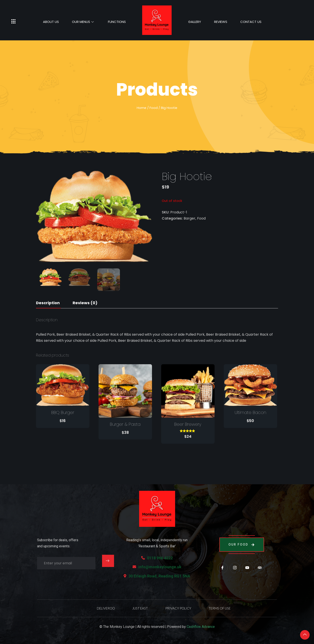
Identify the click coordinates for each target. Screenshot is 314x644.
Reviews (221, 22)
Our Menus (83, 22)
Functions (117, 22)
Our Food (242, 545)
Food (154, 108)
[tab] (48, 303)
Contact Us (251, 22)
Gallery (195, 22)
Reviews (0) (85, 303)
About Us (51, 22)
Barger (189, 218)
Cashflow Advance (201, 627)
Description (48, 303)
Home (142, 108)
